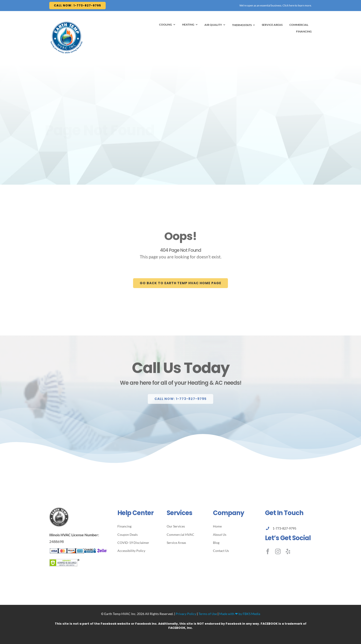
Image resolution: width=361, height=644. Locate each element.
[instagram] (278, 551)
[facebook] (268, 551)
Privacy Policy (186, 614)
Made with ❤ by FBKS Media (240, 614)
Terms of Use (208, 614)
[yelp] (288, 551)
